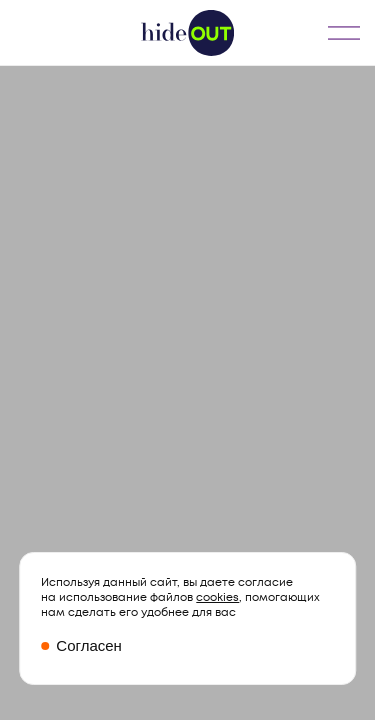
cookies (217, 597)
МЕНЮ (344, 32)
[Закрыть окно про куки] (187, 646)
